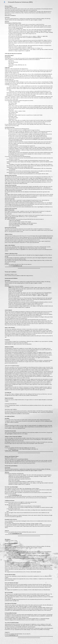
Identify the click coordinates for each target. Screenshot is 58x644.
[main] (29, 137)
